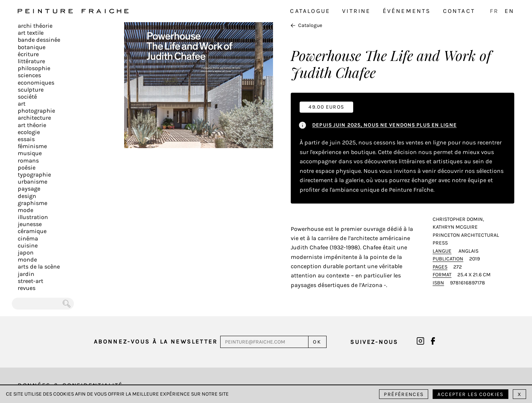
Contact (459, 11)
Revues (27, 288)
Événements (407, 11)
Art (22, 104)
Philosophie (34, 68)
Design (27, 196)
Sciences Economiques (36, 79)
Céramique (32, 231)
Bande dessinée (39, 40)
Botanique (32, 47)
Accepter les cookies (470, 394)
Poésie (27, 168)
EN (509, 11)
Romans (28, 160)
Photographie (36, 111)
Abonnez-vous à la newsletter (156, 341)
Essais (26, 139)
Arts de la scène (39, 267)
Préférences (404, 394)
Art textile (31, 33)
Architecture (34, 118)
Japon (26, 252)
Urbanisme (33, 182)
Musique (30, 153)
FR (494, 11)
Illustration (33, 217)
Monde (27, 259)
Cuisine (28, 245)
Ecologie (29, 132)
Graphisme (33, 203)
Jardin (26, 274)
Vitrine (356, 11)
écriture (28, 54)
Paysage (29, 189)
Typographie (34, 175)
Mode (25, 210)
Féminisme (32, 146)
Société (27, 97)
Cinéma (28, 238)
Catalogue (310, 11)
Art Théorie (32, 125)
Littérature (31, 61)
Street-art (30, 281)
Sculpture (31, 90)
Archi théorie (35, 26)
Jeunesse (30, 224)
